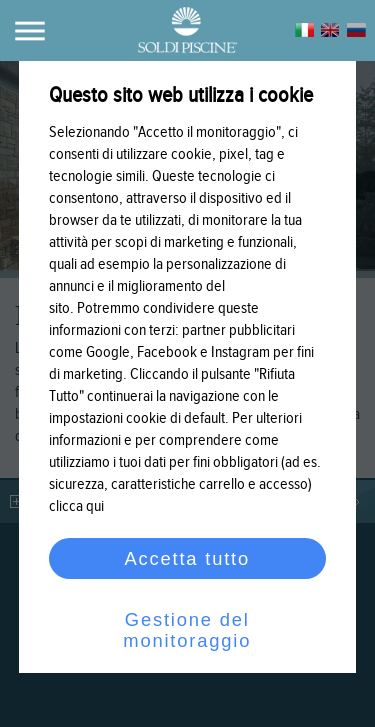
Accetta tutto (188, 558)
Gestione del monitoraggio (188, 630)
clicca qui (76, 506)
